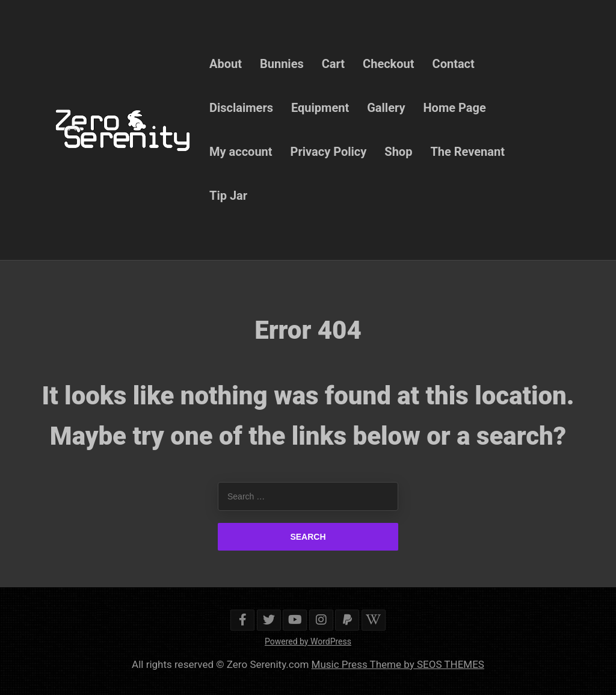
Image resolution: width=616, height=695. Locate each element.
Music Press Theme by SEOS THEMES (398, 664)
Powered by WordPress (308, 641)
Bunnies (282, 64)
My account (241, 152)
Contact (454, 64)
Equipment (320, 108)
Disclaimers (241, 108)
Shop (398, 152)
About (226, 64)
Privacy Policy (329, 152)
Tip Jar (228, 196)
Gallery (386, 108)
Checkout (388, 64)
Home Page (455, 108)
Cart (333, 64)
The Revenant (467, 152)
